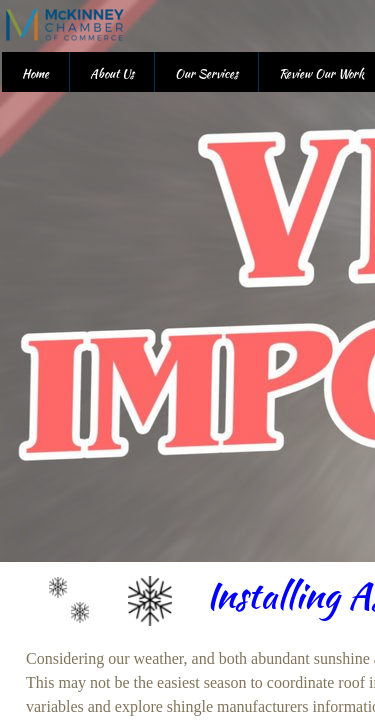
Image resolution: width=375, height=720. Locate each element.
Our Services (206, 73)
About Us (112, 73)
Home (35, 73)
